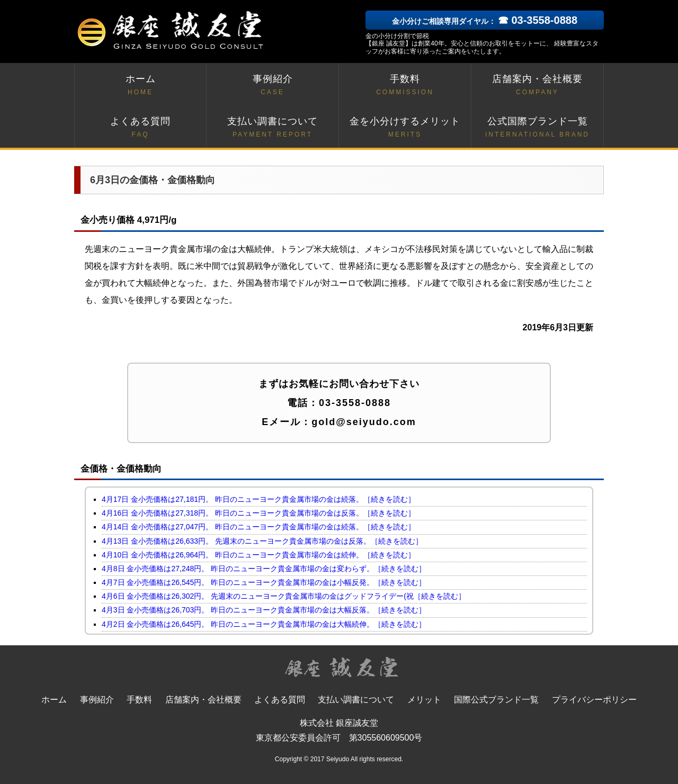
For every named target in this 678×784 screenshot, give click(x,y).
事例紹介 (273, 85)
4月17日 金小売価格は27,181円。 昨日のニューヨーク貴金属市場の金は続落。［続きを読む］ (258, 499)
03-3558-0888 (355, 403)
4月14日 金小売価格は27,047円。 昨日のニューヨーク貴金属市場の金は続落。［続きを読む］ (258, 527)
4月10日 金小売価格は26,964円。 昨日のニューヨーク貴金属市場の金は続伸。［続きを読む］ (258, 555)
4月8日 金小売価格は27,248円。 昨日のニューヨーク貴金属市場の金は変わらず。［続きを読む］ (264, 569)
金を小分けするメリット (405, 128)
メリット (424, 700)
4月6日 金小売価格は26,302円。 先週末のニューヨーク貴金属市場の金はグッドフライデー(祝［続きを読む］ (284, 596)
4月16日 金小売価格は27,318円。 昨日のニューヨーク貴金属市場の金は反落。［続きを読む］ (258, 513)
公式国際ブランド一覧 (537, 128)
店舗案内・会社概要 (537, 85)
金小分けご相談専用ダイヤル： (485, 21)
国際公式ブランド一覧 (496, 700)
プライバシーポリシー (594, 700)
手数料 (405, 85)
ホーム (140, 85)
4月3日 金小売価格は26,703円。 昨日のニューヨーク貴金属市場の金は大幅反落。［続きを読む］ (264, 610)
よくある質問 (140, 128)
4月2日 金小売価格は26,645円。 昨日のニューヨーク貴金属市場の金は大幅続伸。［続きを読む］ (264, 624)
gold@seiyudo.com (364, 422)
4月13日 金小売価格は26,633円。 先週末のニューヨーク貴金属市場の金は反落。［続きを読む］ (262, 541)
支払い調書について (273, 128)
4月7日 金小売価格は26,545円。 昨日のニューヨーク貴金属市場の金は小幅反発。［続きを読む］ (264, 582)
